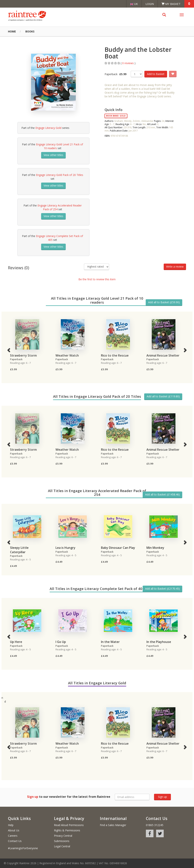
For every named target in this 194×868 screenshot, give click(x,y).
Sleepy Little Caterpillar (19, 550)
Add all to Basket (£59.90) (164, 302)
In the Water (110, 642)
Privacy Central (63, 836)
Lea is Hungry (65, 548)
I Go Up (61, 642)
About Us (14, 830)
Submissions (62, 841)
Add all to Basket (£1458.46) (162, 494)
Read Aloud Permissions (69, 825)
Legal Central (62, 846)
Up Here (16, 642)
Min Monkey (155, 548)
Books (30, 31)
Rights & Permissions (67, 830)
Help (11, 825)
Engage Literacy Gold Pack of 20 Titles (60, 175)
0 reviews (128, 63)
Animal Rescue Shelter (163, 355)
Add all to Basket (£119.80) (163, 396)
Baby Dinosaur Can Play (118, 548)
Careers (13, 836)
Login (150, 4)
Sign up (162, 797)
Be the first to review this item (97, 279)
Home (12, 31)
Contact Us (15, 841)
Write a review (175, 267)
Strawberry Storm (23, 355)
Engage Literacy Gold (48, 128)
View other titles (53, 155)
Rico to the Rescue (115, 355)
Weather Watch (67, 355)
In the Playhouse (159, 642)
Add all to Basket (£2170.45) (162, 589)
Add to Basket (156, 74)
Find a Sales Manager (113, 825)
